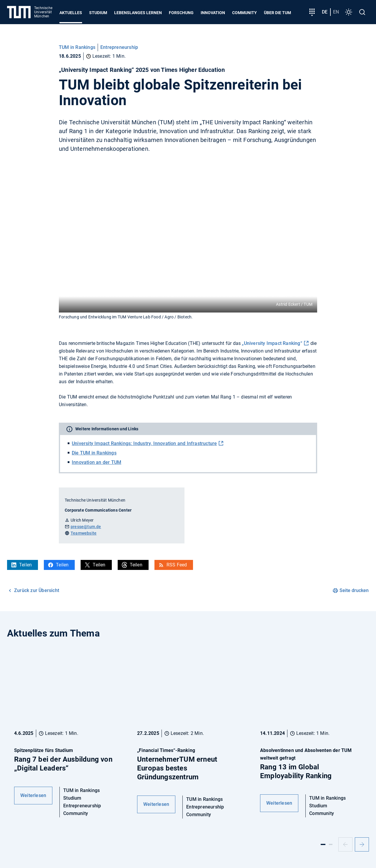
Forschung (181, 13)
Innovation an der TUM (97, 462)
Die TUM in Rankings (94, 453)
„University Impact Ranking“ (272, 343)
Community (244, 13)
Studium (98, 13)
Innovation (213, 13)
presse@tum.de (86, 527)
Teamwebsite (84, 533)
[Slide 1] (323, 844)
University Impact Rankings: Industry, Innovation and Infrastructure (144, 443)
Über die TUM (277, 13)
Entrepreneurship (119, 47)
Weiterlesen (33, 795)
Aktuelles (71, 13)
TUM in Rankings (77, 47)
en (336, 12)
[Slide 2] (331, 844)
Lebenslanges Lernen (138, 13)
